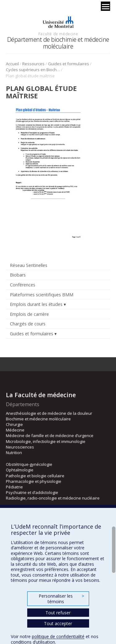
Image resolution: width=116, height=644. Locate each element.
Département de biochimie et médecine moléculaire (58, 43)
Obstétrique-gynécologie (29, 464)
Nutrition (14, 453)
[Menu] (105, 6)
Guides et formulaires (69, 64)
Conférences (23, 285)
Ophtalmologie (20, 470)
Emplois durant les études (36, 304)
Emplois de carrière (29, 314)
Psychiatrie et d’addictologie (32, 492)
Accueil (12, 64)
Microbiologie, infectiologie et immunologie (46, 441)
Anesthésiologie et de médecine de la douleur (49, 413)
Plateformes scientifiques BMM (42, 295)
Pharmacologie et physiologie (34, 481)
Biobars (18, 275)
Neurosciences (20, 447)
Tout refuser (58, 613)
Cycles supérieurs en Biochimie (33, 70)
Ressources (33, 64)
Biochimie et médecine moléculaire (38, 419)
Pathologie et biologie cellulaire (35, 476)
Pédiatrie (14, 487)
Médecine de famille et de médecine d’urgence (50, 436)
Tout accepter (58, 623)
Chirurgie (14, 424)
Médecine (15, 430)
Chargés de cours (28, 324)
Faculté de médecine (58, 34)
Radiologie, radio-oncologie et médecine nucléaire (53, 498)
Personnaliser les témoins (61, 599)
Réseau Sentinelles (29, 265)
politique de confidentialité (58, 636)
